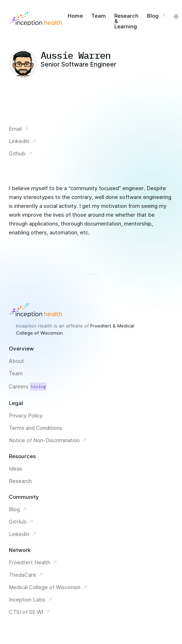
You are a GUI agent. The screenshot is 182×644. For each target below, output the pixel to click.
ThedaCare (26, 575)
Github (21, 153)
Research (20, 481)
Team (99, 16)
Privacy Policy (26, 415)
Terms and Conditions (36, 428)
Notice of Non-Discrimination (48, 440)
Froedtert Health (33, 562)
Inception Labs (31, 600)
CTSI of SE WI (30, 612)
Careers (28, 387)
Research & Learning (126, 21)
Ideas (16, 469)
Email (19, 129)
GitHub (21, 522)
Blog (157, 16)
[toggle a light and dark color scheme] (176, 16)
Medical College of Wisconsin (48, 587)
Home (75, 16)
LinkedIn (23, 141)
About (16, 361)
